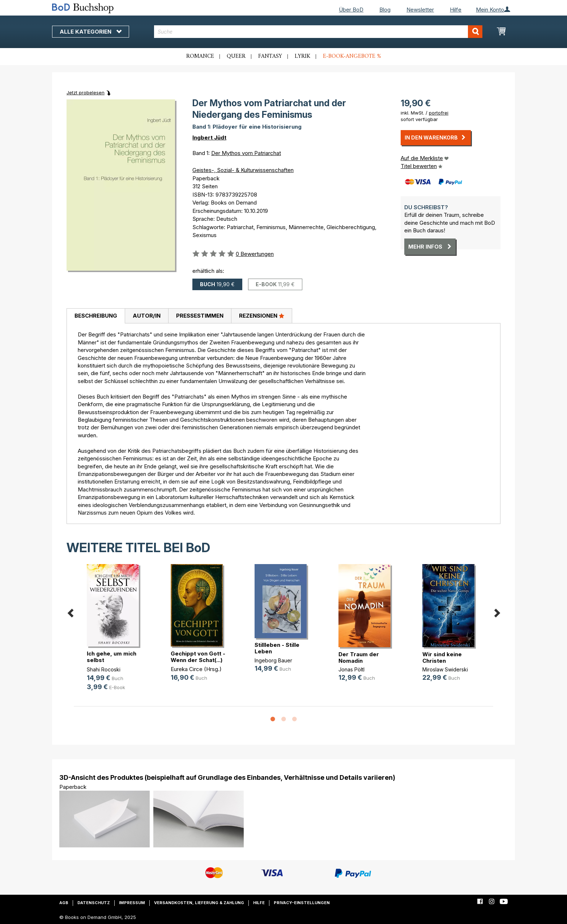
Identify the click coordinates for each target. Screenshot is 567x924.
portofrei (439, 113)
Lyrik (302, 56)
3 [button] (294, 719)
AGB (64, 903)
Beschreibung (96, 316)
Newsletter (420, 10)
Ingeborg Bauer (273, 660)
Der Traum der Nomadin (359, 657)
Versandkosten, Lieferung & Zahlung (199, 903)
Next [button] (497, 612)
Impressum (132, 903)
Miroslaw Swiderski (445, 669)
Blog (385, 10)
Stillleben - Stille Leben (277, 648)
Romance (200, 56)
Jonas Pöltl (351, 669)
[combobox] (318, 32)
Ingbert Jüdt (209, 137)
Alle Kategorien (91, 32)
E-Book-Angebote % (352, 56)
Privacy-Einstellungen (302, 903)
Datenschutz (94, 903)
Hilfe (456, 10)
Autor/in (147, 316)
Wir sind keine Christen (442, 657)
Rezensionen (262, 315)
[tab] (96, 316)
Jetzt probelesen (86, 93)
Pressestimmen (200, 316)
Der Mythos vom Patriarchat (246, 153)
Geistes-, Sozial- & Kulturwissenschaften (243, 170)
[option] (116, 633)
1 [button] (273, 719)
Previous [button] (70, 612)
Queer (236, 56)
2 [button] (283, 719)
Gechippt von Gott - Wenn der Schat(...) (198, 657)
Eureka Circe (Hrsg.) (196, 669)
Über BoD (351, 10)
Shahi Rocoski (104, 669)
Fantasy (270, 56)
